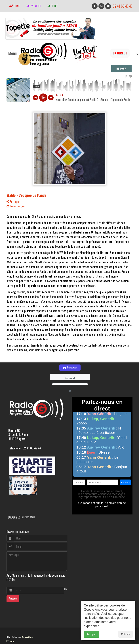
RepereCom (27, 628)
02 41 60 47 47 (123, 6)
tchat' (52, 6)
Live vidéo (33, 6)
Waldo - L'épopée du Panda (26, 195)
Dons (15, 6)
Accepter (91, 634)
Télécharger (16, 206)
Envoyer (13, 590)
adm (10, 632)
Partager (13, 202)
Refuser (126, 634)
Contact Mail (28, 508)
